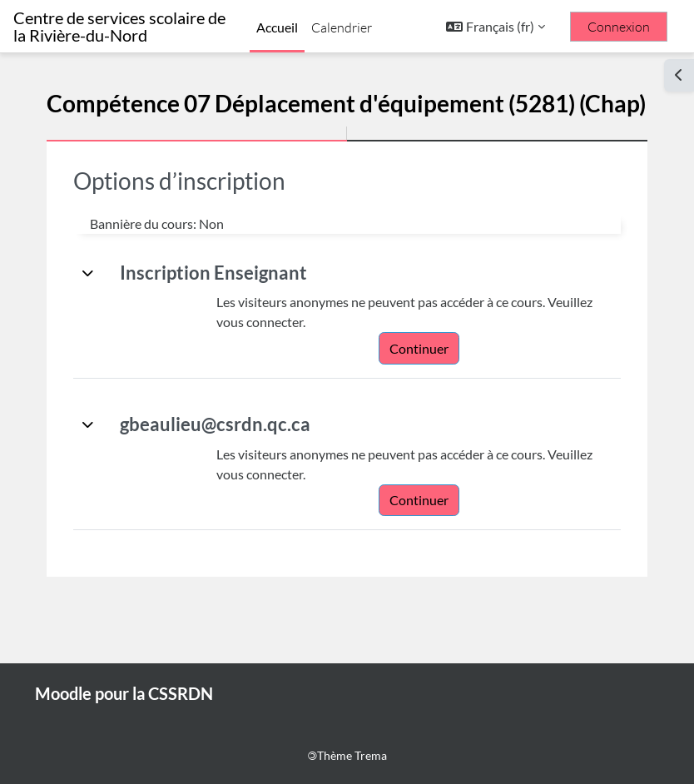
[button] (496, 27)
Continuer (419, 348)
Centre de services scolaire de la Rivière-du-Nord (119, 27)
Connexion (619, 27)
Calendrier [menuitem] (342, 27)
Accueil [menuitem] (277, 27)
